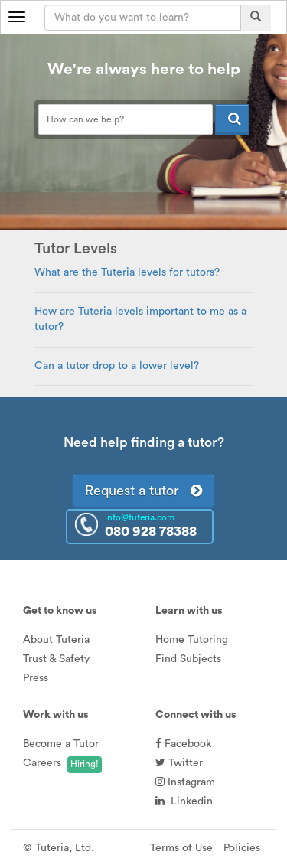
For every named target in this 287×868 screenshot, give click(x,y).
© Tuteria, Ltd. (59, 848)
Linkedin (184, 801)
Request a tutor (143, 491)
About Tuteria (56, 640)
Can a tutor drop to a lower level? (117, 366)
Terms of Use (181, 848)
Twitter (179, 763)
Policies (242, 848)
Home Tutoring (192, 640)
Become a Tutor (61, 744)
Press (36, 678)
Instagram (185, 782)
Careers (42, 763)
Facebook (183, 744)
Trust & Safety (56, 659)
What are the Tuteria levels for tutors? (127, 272)
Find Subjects (188, 659)
